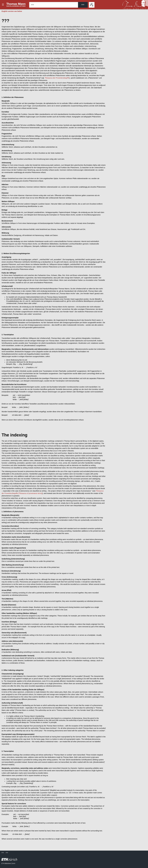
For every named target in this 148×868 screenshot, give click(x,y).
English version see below (12, 11)
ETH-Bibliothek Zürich (8, 863)
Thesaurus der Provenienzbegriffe (57, 78)
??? (16, 5)
